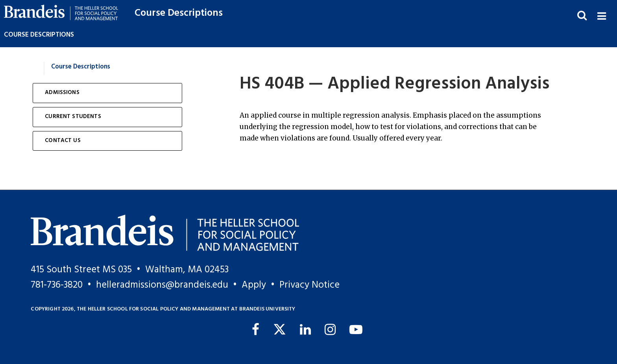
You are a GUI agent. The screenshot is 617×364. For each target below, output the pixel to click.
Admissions (62, 93)
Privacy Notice (309, 285)
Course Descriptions (179, 13)
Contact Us (63, 141)
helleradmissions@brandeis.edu (162, 285)
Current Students (73, 117)
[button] (601, 15)
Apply (254, 285)
